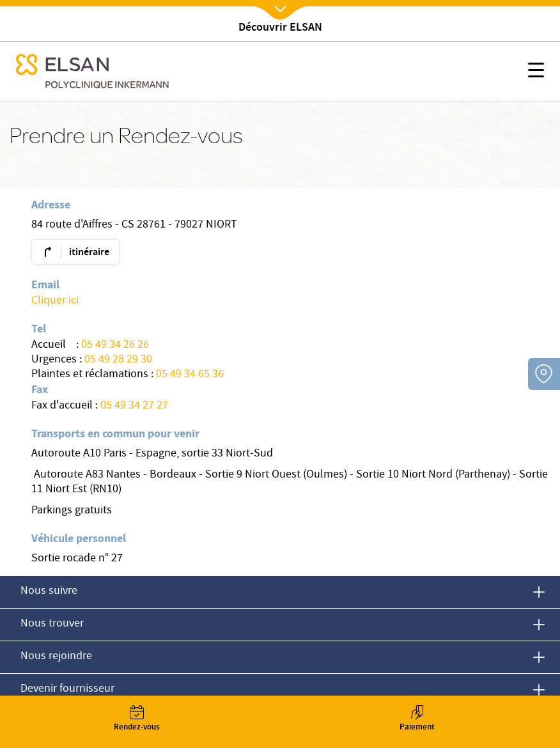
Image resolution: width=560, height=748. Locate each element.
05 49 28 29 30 (118, 360)
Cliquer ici (55, 301)
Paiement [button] (417, 720)
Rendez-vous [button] (137, 720)
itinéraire (89, 253)
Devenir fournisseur (67, 690)
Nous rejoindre (56, 657)
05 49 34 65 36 (190, 375)
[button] (536, 72)
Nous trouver (52, 624)
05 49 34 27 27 (134, 406)
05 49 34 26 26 (115, 346)
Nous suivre (49, 592)
